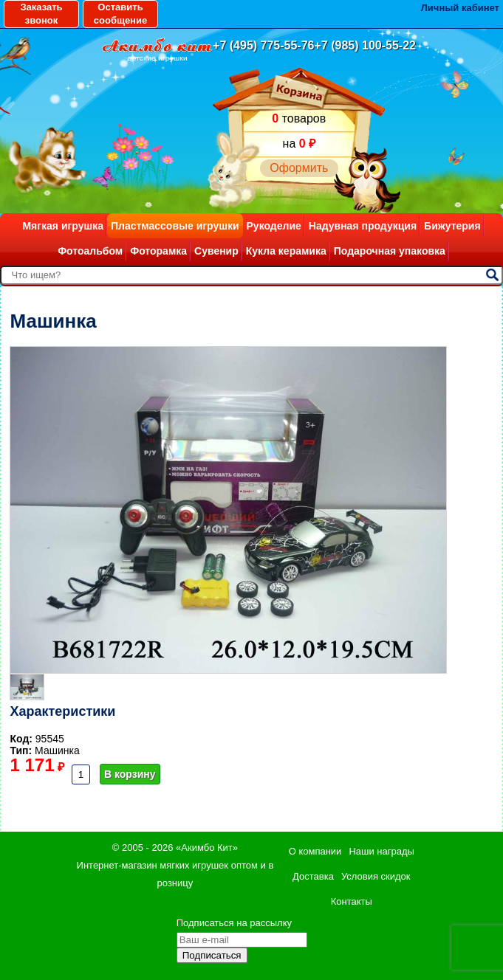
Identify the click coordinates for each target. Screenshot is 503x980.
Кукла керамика (286, 251)
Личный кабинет (460, 8)
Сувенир (216, 251)
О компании (315, 851)
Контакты (352, 901)
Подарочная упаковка (390, 251)
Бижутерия (452, 226)
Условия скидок (376, 876)
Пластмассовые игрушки (175, 226)
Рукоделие (274, 226)
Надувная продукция (363, 226)
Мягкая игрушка (63, 226)
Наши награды (381, 851)
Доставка (313, 876)
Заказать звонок (41, 14)
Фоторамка (158, 251)
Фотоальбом (90, 251)
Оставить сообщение (120, 14)
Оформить (299, 168)
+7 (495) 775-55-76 (263, 45)
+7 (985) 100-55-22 (365, 45)
